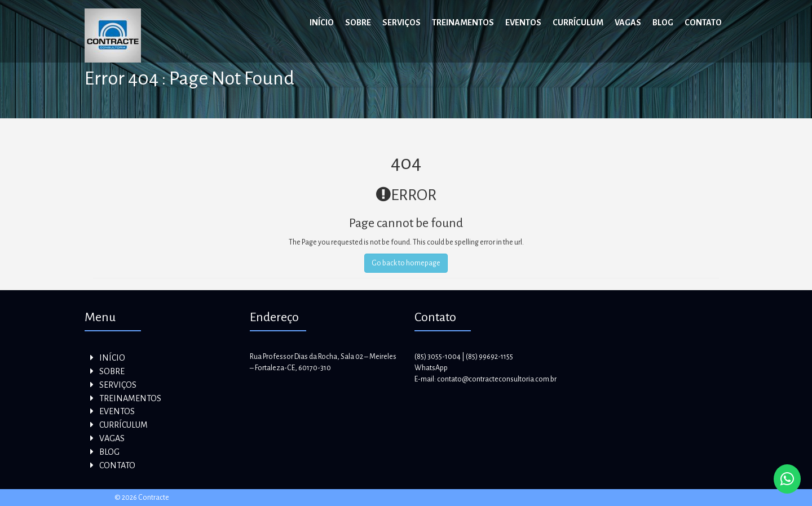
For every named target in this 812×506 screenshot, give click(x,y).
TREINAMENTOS (463, 23)
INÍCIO (322, 23)
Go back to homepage (406, 263)
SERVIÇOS (401, 23)
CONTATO (703, 23)
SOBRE (358, 23)
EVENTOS (523, 23)
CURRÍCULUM (578, 23)
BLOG (663, 23)
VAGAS (628, 23)
